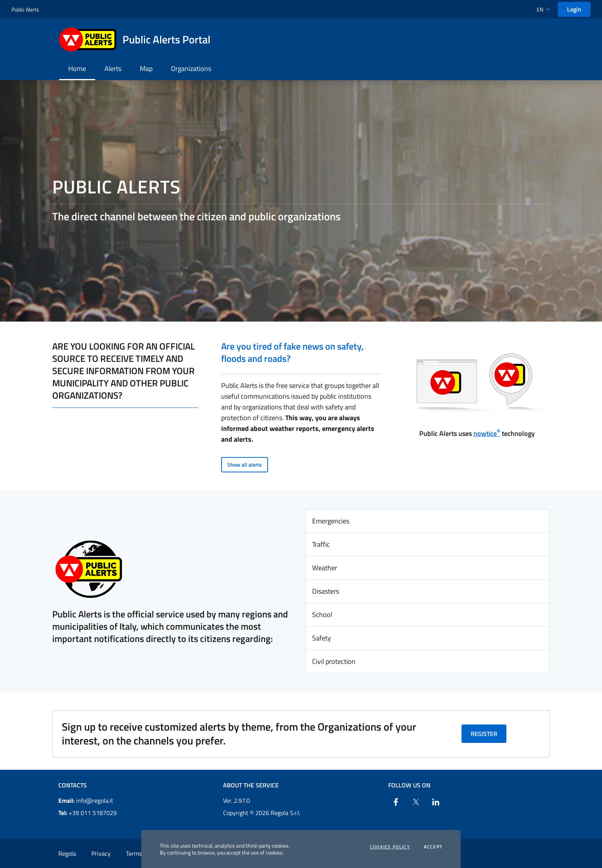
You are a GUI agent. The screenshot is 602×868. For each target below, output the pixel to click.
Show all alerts (245, 465)
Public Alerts (25, 9)
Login (574, 9)
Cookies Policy (390, 847)
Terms (134, 853)
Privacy (101, 853)
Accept (433, 847)
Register (484, 734)
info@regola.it (86, 800)
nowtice (487, 433)
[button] (544, 9)
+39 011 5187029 (88, 813)
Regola (67, 853)
